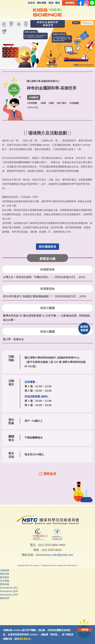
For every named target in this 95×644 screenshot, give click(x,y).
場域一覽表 (54, 3)
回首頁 (31, 3)
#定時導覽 (32, 103)
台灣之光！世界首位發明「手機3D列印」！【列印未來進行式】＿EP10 (44, 277)
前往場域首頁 (47, 247)
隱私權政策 (25, 639)
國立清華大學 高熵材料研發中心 (43, 81)
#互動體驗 (74, 103)
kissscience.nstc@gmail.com (55, 555)
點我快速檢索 (84, 328)
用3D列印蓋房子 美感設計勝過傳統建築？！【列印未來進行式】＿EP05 (44, 296)
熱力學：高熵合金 (13, 339)
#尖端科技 (34, 97)
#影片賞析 (61, 103)
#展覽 (43, 103)
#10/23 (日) (33, 107)
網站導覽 (42, 3)
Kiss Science (34, 566)
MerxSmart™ (72, 566)
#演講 (51, 103)
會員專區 (70, 3)
